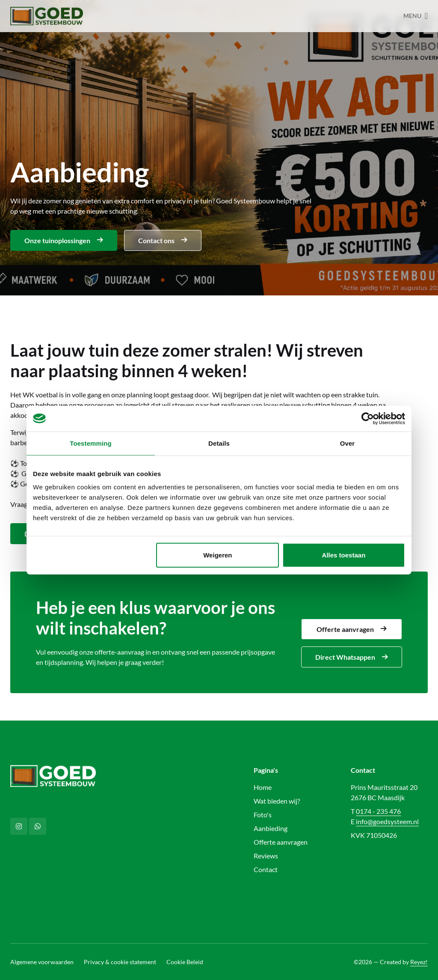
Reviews (266, 856)
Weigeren (218, 555)
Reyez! (419, 962)
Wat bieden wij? (277, 801)
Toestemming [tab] (91, 443)
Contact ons (163, 240)
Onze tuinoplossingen (64, 240)
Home (263, 787)
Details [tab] (219, 443)
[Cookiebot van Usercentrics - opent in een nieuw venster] (368, 418)
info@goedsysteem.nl (387, 821)
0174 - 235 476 (378, 811)
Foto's (263, 815)
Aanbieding (271, 828)
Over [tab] (348, 443)
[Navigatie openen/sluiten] (416, 16)
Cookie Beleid (185, 962)
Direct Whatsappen (352, 657)
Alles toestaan (344, 555)
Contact (266, 869)
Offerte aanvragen (352, 629)
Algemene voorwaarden (42, 962)
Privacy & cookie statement (120, 962)
